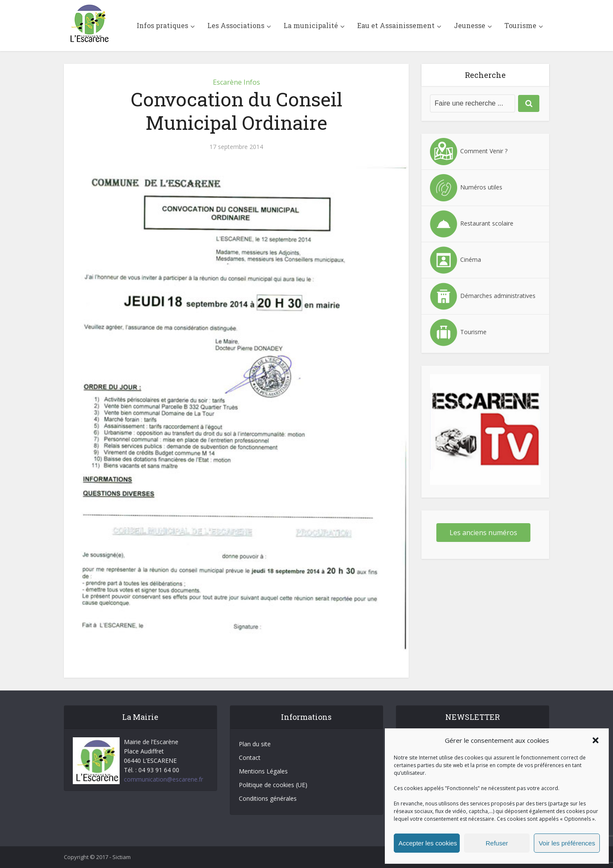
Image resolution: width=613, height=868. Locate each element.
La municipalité (311, 25)
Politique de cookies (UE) (273, 785)
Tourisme (520, 25)
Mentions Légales (263, 771)
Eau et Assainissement (396, 25)
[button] (596, 740)
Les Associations (236, 25)
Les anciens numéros (483, 533)
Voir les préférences (567, 843)
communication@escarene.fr (163, 779)
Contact (250, 758)
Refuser (497, 843)
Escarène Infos (236, 82)
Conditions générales (268, 798)
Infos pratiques (162, 25)
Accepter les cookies (428, 843)
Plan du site (255, 744)
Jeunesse (470, 25)
